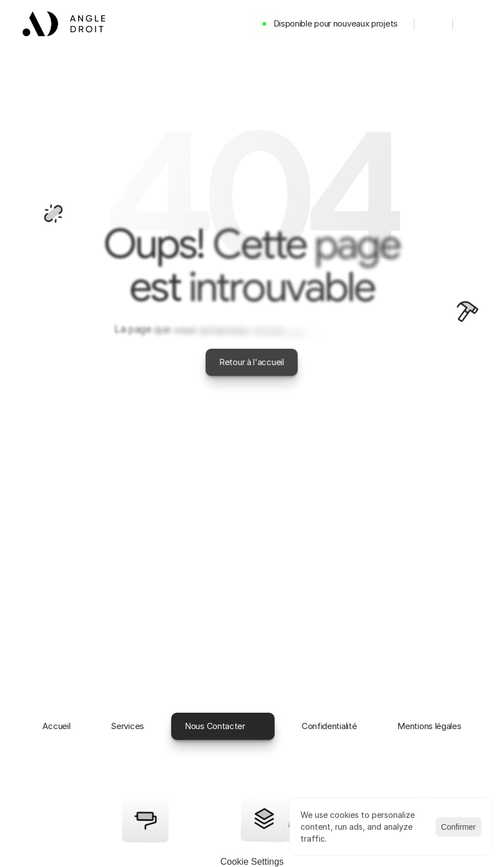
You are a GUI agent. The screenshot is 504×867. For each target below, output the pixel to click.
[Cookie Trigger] (252, 862)
